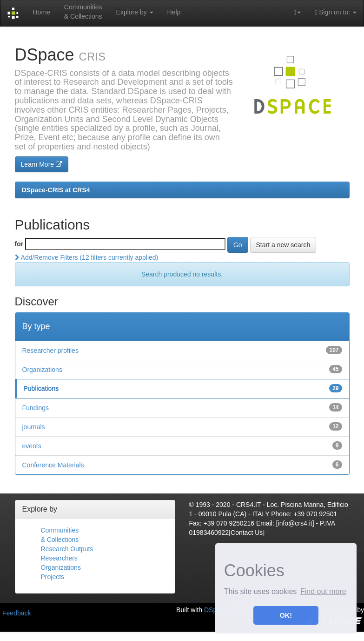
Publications (41, 389)
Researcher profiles (50, 351)
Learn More (42, 164)
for (19, 244)
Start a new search (283, 245)
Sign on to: (336, 12)
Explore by (135, 12)
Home (41, 12)
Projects (53, 577)
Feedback (17, 613)
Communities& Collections (83, 12)
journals (34, 427)
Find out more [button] (323, 591)
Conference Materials (53, 465)
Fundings (36, 408)
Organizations (42, 370)
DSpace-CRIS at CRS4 (56, 190)
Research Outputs (67, 549)
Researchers (59, 558)
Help (174, 12)
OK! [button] (286, 615)
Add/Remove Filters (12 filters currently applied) (87, 257)
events (32, 446)
